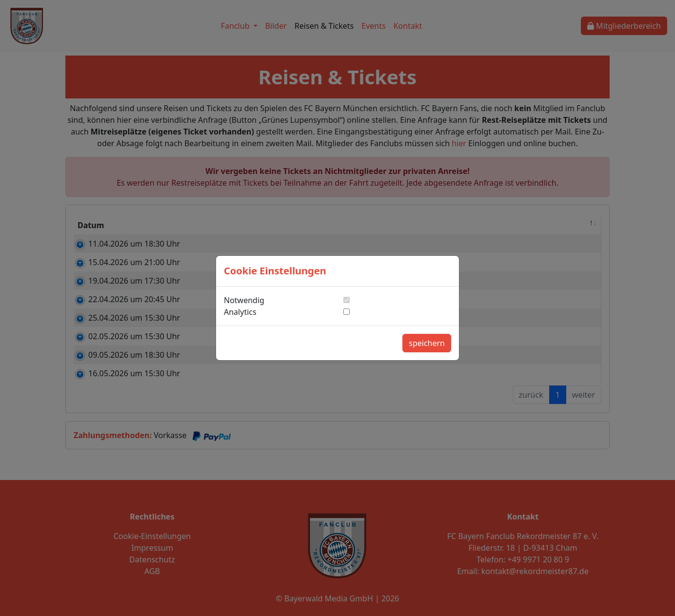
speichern (427, 343)
